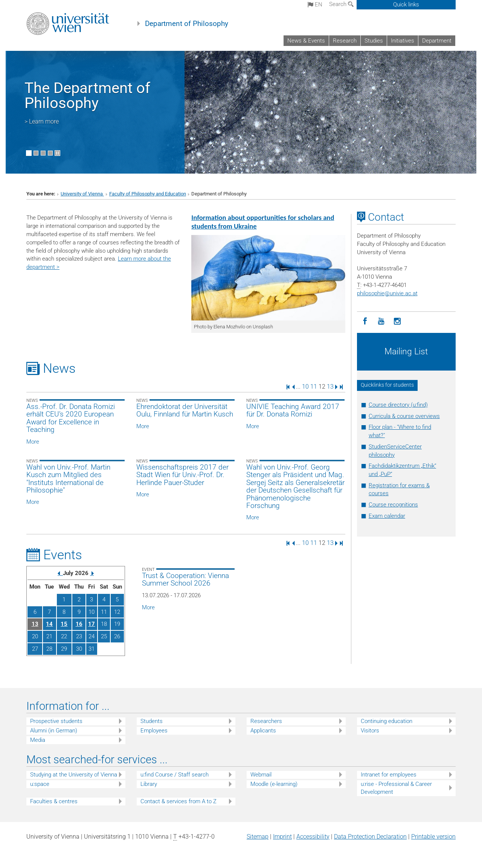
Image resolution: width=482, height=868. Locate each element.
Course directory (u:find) (398, 405)
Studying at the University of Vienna (74, 775)
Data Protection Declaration (370, 837)
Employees (154, 731)
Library (149, 784)
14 (49, 624)
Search (341, 4)
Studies (374, 41)
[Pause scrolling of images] (57, 153)
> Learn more (42, 121)
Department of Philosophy (187, 24)
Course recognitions (393, 505)
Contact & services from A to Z (178, 801)
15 (64, 624)
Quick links (406, 5)
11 (314, 387)
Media (38, 740)
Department (437, 41)
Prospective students (56, 721)
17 (92, 624)
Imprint (282, 837)
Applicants (263, 731)
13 (330, 387)
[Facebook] (365, 321)
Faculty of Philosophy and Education (148, 194)
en (315, 5)
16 (79, 624)
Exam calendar (387, 516)
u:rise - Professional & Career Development (396, 788)
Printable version (433, 837)
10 (305, 387)
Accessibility (313, 837)
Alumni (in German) (54, 731)
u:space (40, 784)
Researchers (266, 721)
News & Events (306, 41)
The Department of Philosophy (87, 95)
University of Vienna (82, 194)
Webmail (261, 775)
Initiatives (403, 41)
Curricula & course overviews (404, 416)
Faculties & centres (54, 801)
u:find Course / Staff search (175, 775)
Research (345, 41)
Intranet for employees (389, 775)
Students (152, 721)
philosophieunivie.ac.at (387, 293)
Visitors (370, 731)
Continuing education (387, 721)
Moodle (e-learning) (274, 784)
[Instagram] (397, 321)
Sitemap (258, 837)
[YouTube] (381, 321)
